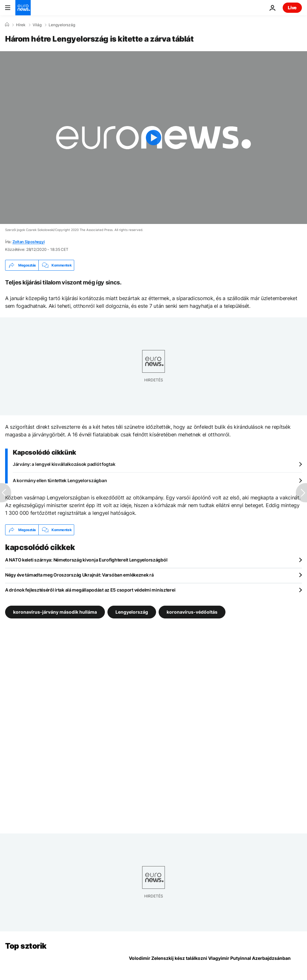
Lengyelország (62, 25)
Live (292, 8)
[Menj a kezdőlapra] (23, 8)
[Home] (7, 25)
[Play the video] (153, 138)
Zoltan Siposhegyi (29, 242)
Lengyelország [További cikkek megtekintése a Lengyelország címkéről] (132, 612)
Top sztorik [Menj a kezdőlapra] (26, 946)
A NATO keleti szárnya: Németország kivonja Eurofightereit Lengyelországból (86, 560)
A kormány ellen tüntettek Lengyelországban (60, 480)
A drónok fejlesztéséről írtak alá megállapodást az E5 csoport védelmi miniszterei (90, 590)
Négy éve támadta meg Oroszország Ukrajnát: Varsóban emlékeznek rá (79, 575)
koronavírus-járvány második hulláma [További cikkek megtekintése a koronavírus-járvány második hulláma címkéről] (55, 612)
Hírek (21, 25)
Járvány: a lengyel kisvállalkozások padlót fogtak (64, 464)
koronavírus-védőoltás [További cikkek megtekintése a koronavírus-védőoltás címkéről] (192, 612)
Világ (37, 25)
